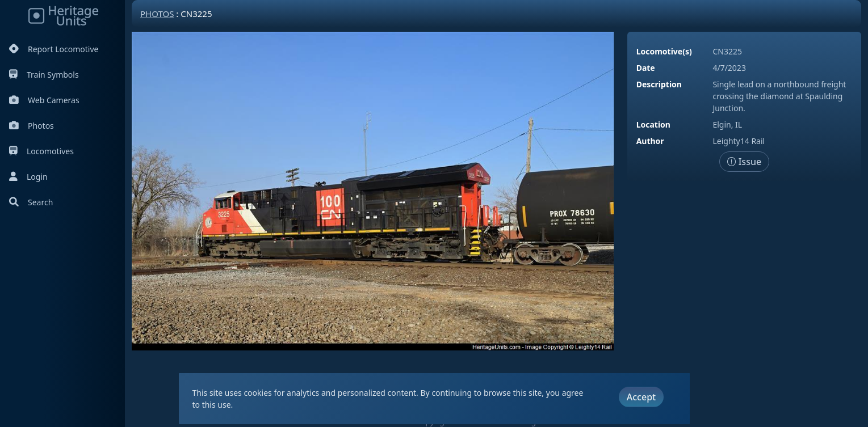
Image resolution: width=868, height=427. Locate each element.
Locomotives (41, 151)
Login (28, 177)
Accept (641, 397)
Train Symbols (44, 75)
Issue (745, 162)
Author (650, 141)
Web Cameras (44, 100)
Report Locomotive (54, 49)
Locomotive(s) (664, 51)
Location (653, 124)
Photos (32, 126)
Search (31, 202)
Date (646, 68)
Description (659, 84)
